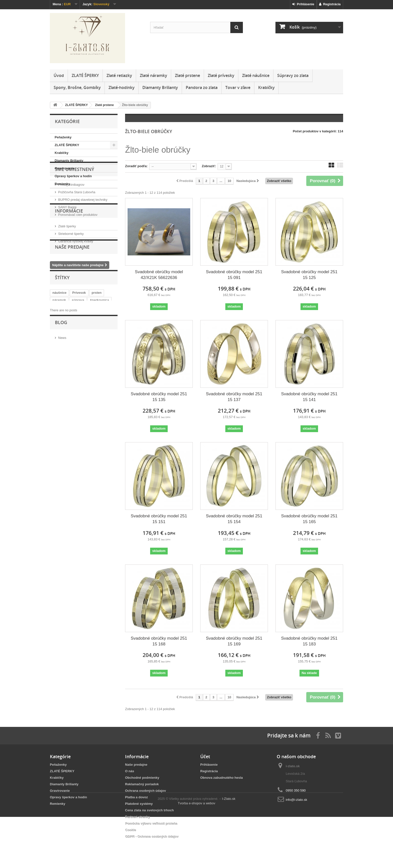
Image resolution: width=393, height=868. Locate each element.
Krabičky (266, 87)
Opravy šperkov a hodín (73, 176)
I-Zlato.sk (229, 850)
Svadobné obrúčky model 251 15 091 (234, 275)
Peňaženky (63, 137)
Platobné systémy (139, 804)
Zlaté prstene (187, 75)
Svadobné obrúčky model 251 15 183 (309, 641)
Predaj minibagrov (71, 216)
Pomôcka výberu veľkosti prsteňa (151, 823)
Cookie (130, 830)
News (62, 427)
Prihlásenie (303, 4)
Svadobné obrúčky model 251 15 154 (234, 519)
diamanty (77, 380)
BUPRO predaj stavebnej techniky (83, 231)
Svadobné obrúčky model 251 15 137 (234, 397)
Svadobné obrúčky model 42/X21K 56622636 (159, 275)
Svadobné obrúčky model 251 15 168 (159, 641)
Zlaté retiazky (119, 75)
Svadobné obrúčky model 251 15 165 (309, 519)
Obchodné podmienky (142, 778)
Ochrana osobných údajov (145, 791)
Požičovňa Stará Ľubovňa (77, 224)
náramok (59, 373)
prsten (97, 365)
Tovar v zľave (238, 87)
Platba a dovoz (136, 797)
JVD (94, 380)
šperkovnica (100, 373)
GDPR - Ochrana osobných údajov (152, 836)
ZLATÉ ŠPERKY (85, 75)
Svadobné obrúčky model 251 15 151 (159, 519)
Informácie (69, 265)
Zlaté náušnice (256, 75)
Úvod (59, 75)
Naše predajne (72, 313)
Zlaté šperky (67, 279)
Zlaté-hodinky (122, 87)
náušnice (59, 365)
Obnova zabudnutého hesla (222, 778)
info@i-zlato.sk (296, 800)
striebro (58, 388)
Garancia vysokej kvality (76, 294)
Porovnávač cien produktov (78, 247)
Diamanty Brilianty (160, 87)
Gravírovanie (65, 168)
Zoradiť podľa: (136, 166)
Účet (205, 756)
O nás (130, 771)
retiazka (58, 380)
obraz (75, 388)
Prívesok (79, 365)
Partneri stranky (137, 817)
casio (89, 388)
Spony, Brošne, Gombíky (77, 87)
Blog (61, 414)
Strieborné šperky (71, 286)
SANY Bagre (67, 239)
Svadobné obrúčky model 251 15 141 (309, 397)
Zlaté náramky (154, 75)
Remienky (62, 184)
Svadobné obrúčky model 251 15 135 (159, 397)
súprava (78, 373)
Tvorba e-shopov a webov (197, 854)
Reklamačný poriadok (142, 784)
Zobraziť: (209, 166)
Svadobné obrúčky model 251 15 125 (309, 275)
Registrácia (330, 4)
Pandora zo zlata (202, 87)
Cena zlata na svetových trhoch (149, 810)
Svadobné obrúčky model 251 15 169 (234, 641)
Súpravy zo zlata (293, 75)
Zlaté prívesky (221, 75)
